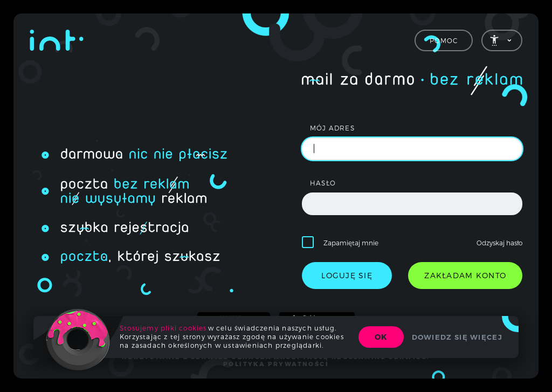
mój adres (332, 128)
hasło (323, 183)
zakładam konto (465, 275)
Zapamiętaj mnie (351, 243)
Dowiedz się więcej (457, 337)
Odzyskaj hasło (499, 243)
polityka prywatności (276, 364)
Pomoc (444, 40)
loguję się (347, 275)
